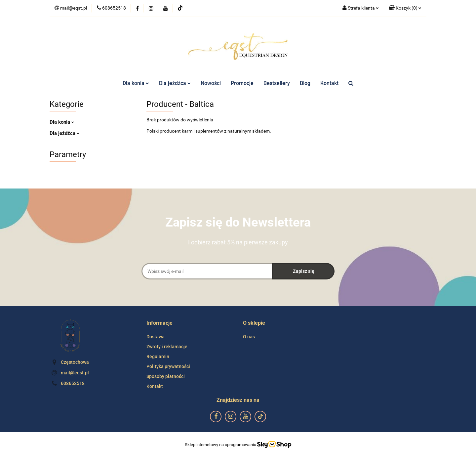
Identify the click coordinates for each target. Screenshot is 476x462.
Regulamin (158, 357)
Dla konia (136, 83)
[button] (405, 8)
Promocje (242, 83)
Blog (305, 83)
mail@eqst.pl (75, 373)
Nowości (211, 83)
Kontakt (329, 83)
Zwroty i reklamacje (167, 347)
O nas (249, 337)
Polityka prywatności (168, 366)
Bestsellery (277, 83)
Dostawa (156, 337)
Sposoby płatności (166, 376)
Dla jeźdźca (175, 83)
